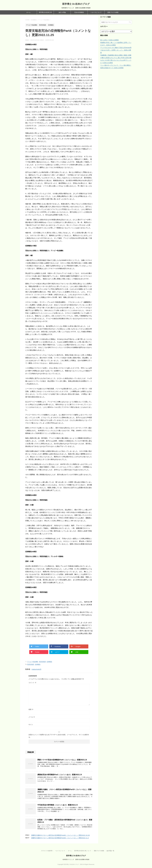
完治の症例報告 (79, 12)
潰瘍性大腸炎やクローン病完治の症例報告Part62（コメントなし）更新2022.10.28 (60, 835)
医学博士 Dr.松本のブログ (76, 4)
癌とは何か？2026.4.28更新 (109, 40)
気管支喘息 (42, 662)
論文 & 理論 (62, 12)
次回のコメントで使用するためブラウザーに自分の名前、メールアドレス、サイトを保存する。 (59, 736)
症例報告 (49, 662)
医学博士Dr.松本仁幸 (45, 12)
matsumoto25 (36, 669)
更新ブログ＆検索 (113, 12)
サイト (31, 725)
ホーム (28, 12)
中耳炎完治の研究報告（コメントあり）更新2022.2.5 (58, 805)
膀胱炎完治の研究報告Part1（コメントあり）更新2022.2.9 (60, 775)
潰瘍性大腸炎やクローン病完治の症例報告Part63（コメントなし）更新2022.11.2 (60, 838)
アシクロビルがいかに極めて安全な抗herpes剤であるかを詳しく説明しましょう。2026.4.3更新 (116, 50)
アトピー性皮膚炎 (33, 662)
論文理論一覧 (110, 851)
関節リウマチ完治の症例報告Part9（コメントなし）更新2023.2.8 (62, 760)
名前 (31, 709)
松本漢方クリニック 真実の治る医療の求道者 (76, 859)
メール (32, 717)
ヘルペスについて (96, 12)
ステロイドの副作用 (47, 851)
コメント (32, 683)
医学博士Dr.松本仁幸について (83, 851)
